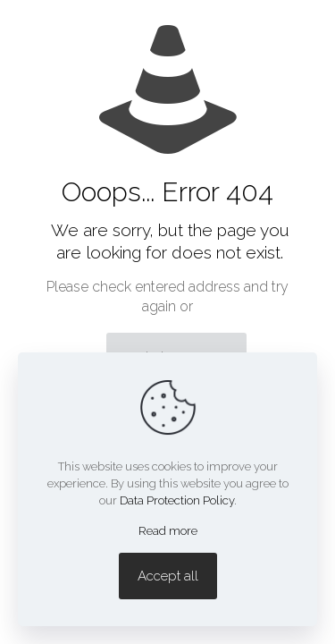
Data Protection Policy (177, 500)
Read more (168, 531)
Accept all (168, 576)
